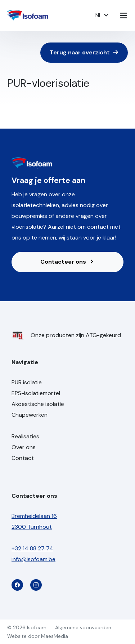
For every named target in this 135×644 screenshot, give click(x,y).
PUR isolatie (27, 382)
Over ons (24, 447)
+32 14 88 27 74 (32, 548)
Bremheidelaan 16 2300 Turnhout (34, 521)
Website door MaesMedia (38, 636)
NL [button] (102, 15)
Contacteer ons (67, 262)
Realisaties (25, 436)
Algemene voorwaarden (83, 627)
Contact (23, 458)
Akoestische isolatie (38, 404)
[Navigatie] (123, 15)
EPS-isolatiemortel (36, 393)
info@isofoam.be (33, 559)
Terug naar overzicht (84, 52)
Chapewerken (30, 415)
